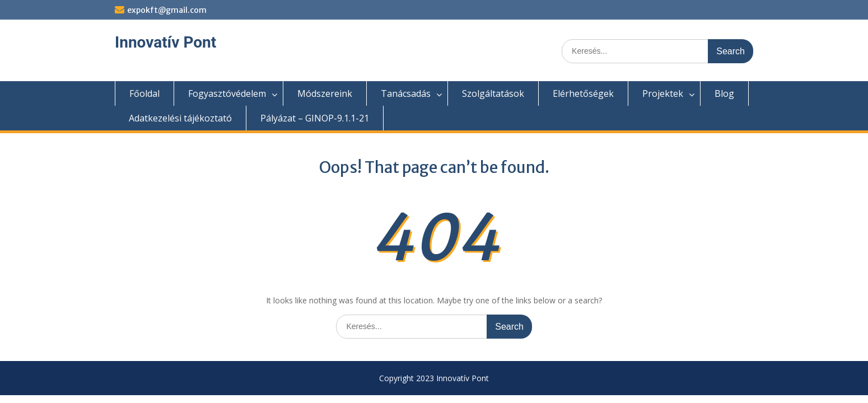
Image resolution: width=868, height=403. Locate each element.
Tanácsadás (406, 93)
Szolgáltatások (493, 93)
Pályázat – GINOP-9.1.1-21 (315, 118)
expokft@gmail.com (167, 10)
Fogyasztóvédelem (227, 93)
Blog (724, 93)
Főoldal (144, 93)
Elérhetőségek (583, 93)
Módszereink (325, 93)
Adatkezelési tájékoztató (180, 118)
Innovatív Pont (165, 42)
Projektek (663, 93)
